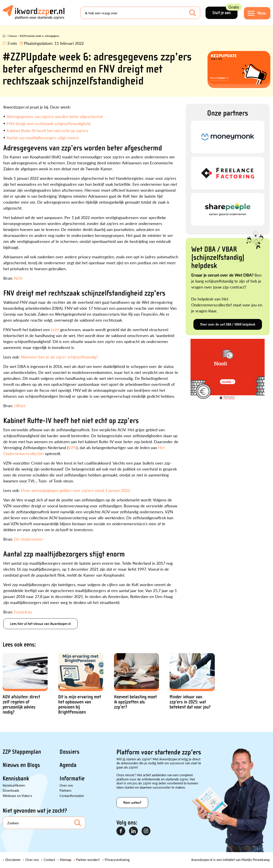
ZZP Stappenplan (22, 752)
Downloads (11, 790)
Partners (65, 790)
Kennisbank (16, 778)
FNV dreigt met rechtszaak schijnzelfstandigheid (49, 123)
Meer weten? (132, 803)
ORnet (20, 406)
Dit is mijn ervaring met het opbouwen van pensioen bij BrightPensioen (80, 705)
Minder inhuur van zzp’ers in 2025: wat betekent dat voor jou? (190, 702)
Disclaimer (13, 860)
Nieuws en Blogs (21, 765)
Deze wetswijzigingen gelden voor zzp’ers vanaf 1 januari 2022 (76, 490)
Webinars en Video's (17, 796)
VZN (72, 447)
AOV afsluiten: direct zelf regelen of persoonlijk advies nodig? (21, 705)
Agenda (68, 765)
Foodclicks (23, 612)
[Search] (140, 13)
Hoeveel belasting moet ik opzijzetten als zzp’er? (135, 702)
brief (55, 329)
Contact (49, 860)
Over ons (66, 785)
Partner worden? (88, 860)
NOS (18, 278)
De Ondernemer (29, 539)
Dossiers (69, 752)
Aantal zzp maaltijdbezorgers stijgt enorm (43, 138)
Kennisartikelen (14, 785)
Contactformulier (72, 796)
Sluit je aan (225, 11)
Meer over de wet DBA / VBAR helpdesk (228, 324)
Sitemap (65, 860)
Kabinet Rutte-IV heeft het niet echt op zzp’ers (47, 130)
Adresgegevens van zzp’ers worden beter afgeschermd (55, 116)
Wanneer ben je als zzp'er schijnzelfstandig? (59, 357)
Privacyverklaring (117, 860)
